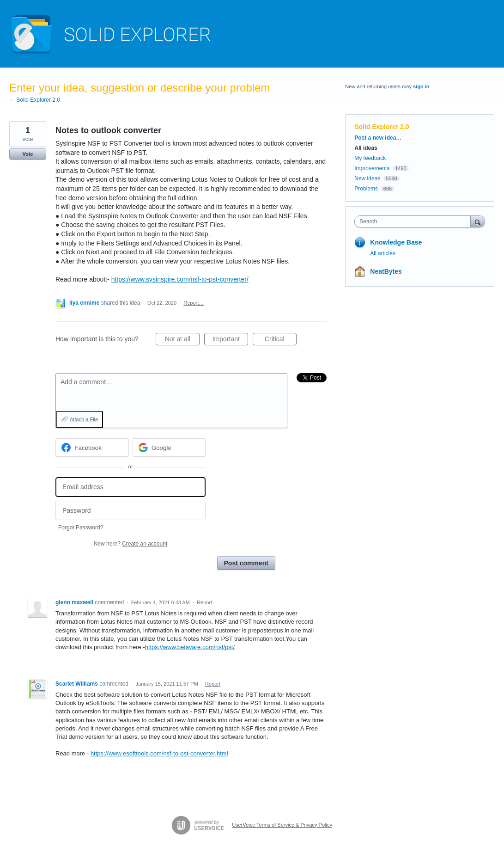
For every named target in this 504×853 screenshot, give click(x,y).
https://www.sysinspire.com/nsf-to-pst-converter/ (180, 279)
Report (204, 602)
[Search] (478, 221)
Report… (194, 303)
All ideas (366, 148)
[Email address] (131, 487)
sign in (421, 86)
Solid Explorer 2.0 (382, 127)
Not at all (182, 340)
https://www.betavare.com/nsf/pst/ (190, 647)
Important (230, 340)
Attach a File (84, 419)
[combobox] (415, 221)
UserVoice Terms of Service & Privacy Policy (282, 825)
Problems (366, 189)
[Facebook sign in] (92, 448)
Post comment (246, 563)
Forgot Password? (81, 528)
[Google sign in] (169, 448)
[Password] (131, 511)
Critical (281, 340)
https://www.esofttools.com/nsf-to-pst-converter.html (159, 753)
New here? (131, 544)
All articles (383, 253)
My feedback (370, 158)
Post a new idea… (378, 138)
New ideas (367, 178)
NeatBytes (386, 271)
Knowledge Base (396, 242)
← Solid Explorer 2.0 (35, 100)
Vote (27, 154)
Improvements (372, 168)
